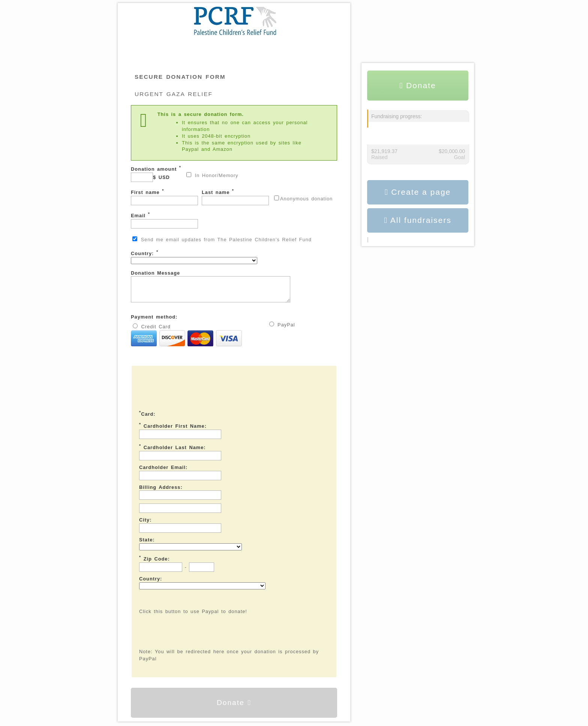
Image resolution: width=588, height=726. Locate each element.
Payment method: (154, 321)
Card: (147, 418)
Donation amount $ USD (156, 174)
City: (145, 524)
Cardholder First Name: (173, 430)
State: (147, 544)
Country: (194, 257)
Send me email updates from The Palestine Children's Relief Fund (222, 239)
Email (164, 220)
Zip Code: (154, 563)
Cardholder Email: (163, 472)
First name (164, 197)
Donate (234, 707)
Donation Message (220, 289)
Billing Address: (161, 492)
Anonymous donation (303, 198)
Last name (235, 197)
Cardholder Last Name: (172, 451)
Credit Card (186, 340)
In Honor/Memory (212, 175)
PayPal (282, 329)
